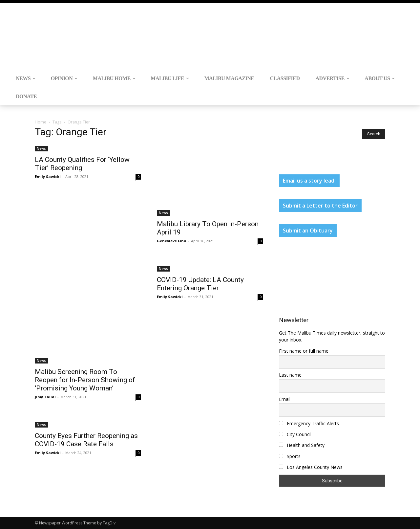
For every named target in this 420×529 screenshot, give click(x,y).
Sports (290, 456)
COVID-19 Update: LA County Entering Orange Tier (200, 284)
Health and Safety (302, 445)
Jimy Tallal (45, 397)
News (41, 148)
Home (41, 122)
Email (285, 399)
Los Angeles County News (311, 467)
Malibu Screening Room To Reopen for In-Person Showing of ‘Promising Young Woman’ (85, 380)
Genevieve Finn (172, 241)
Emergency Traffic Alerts (309, 423)
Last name (290, 375)
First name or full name (304, 351)
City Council (295, 434)
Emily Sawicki (48, 176)
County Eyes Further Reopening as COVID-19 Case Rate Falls (86, 440)
